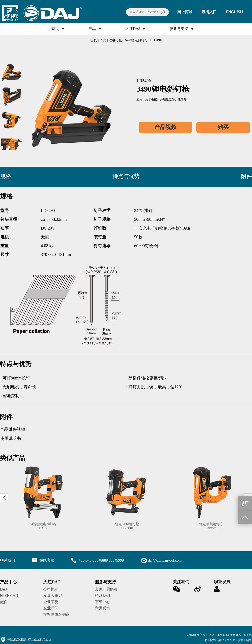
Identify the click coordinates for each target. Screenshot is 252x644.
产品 (92, 29)
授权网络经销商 (56, 614)
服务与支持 (179, 29)
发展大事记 (53, 596)
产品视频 (165, 127)
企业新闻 (51, 608)
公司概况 (51, 589)
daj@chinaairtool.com (165, 560)
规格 (5, 176)
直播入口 (209, 12)
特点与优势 (126, 176)
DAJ (3, 589)
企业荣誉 (51, 602)
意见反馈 (102, 608)
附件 (247, 176)
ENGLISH (234, 12)
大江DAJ (133, 29)
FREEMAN (9, 596)
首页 (55, 29)
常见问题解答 (106, 589)
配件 (4, 602)
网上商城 (185, 12)
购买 (223, 127)
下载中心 (102, 602)
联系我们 (102, 596)
